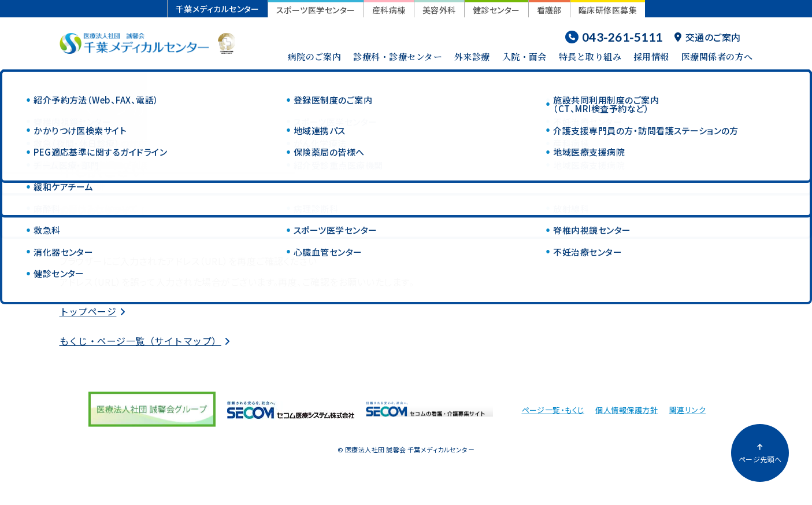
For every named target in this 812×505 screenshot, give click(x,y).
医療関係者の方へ (717, 56)
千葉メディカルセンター (218, 9)
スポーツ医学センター (316, 10)
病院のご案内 (315, 56)
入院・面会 (524, 56)
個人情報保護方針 (626, 410)
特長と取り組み (590, 56)
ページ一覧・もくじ (553, 410)
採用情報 (651, 56)
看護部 (549, 10)
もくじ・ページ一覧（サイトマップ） (140, 341)
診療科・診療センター (398, 56)
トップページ (88, 311)
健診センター (496, 10)
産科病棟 (389, 10)
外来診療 (472, 56)
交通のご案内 (707, 37)
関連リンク (687, 410)
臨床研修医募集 (608, 10)
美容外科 (439, 10)
